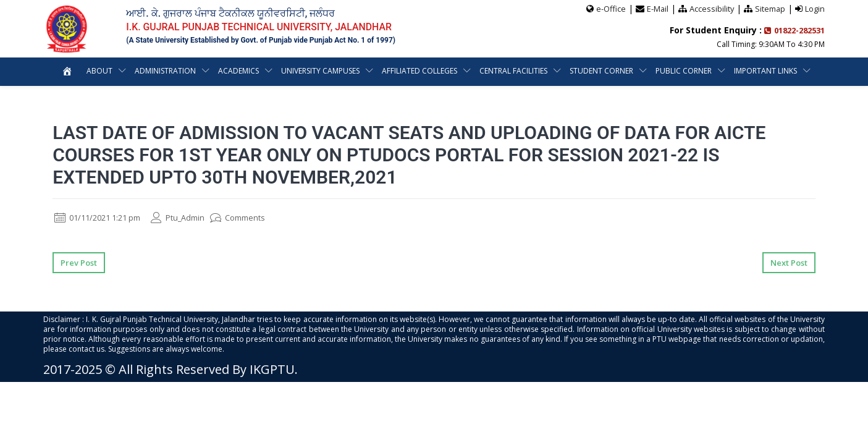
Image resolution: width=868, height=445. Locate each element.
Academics (238, 70)
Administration (165, 70)
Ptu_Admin (190, 217)
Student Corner (601, 70)
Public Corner (684, 70)
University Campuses (320, 70)
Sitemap (770, 8)
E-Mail (656, 8)
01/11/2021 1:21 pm (102, 217)
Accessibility (711, 8)
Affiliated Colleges (419, 70)
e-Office (609, 8)
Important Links (765, 70)
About (99, 70)
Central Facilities (513, 70)
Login (815, 8)
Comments (253, 217)
